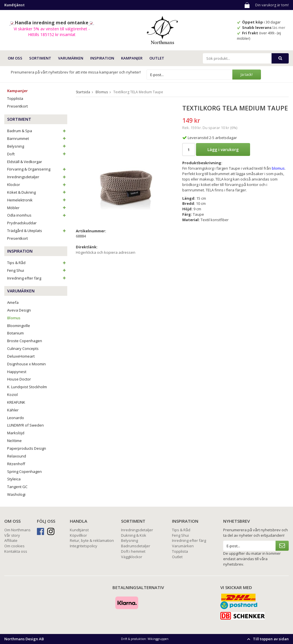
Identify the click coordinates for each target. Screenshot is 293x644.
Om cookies (14, 546)
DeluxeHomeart (21, 356)
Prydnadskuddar (22, 223)
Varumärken (183, 546)
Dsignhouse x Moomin (26, 364)
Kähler (13, 410)
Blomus (14, 318)
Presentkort (17, 106)
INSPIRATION (102, 58)
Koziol (12, 395)
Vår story (12, 535)
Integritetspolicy (84, 546)
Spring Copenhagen (24, 471)
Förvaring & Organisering (37, 169)
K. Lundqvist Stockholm (27, 387)
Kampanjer (132, 58)
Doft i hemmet (133, 551)
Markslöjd (16, 433)
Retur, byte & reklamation (92, 540)
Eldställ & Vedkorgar (25, 162)
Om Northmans (17, 530)
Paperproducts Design (27, 448)
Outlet (157, 58)
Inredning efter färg (37, 278)
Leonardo (16, 418)
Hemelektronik (37, 200)
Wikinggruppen (158, 639)
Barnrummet (37, 138)
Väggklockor (132, 557)
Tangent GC (17, 487)
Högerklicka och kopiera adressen (106, 252)
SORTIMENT (40, 58)
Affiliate (11, 540)
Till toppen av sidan (267, 639)
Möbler (37, 208)
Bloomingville (19, 326)
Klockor (37, 185)
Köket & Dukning (37, 192)
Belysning (37, 146)
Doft (37, 154)
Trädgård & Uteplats (37, 231)
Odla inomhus (37, 215)
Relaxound (17, 456)
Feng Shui (37, 270)
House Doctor (19, 379)
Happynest (17, 372)
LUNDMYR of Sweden (25, 425)
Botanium (15, 333)
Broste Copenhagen (25, 341)
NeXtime (14, 441)
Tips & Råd (37, 263)
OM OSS (15, 58)
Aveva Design (19, 310)
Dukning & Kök (134, 535)
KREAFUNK (16, 402)
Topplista (15, 98)
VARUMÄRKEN (71, 58)
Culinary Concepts (23, 348)
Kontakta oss (16, 551)
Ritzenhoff (16, 464)
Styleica (14, 479)
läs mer (279, 27)
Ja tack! (247, 74)
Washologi (16, 494)
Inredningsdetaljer (37, 177)
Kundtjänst (79, 530)
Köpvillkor (78, 535)
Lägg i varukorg (223, 149)
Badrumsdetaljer (136, 546)
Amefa (13, 302)
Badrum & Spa (37, 131)
